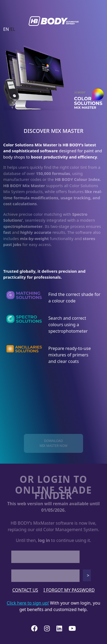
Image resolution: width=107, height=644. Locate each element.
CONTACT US (25, 590)
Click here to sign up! (28, 603)
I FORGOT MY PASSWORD (69, 590)
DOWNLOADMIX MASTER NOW (53, 443)
